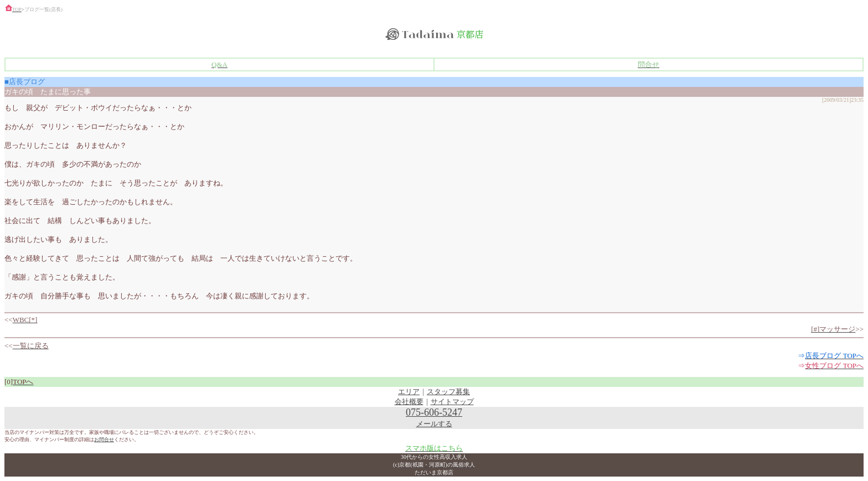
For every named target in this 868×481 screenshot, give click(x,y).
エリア (409, 392)
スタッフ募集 (448, 392)
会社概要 (409, 402)
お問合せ (104, 439)
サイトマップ (452, 402)
